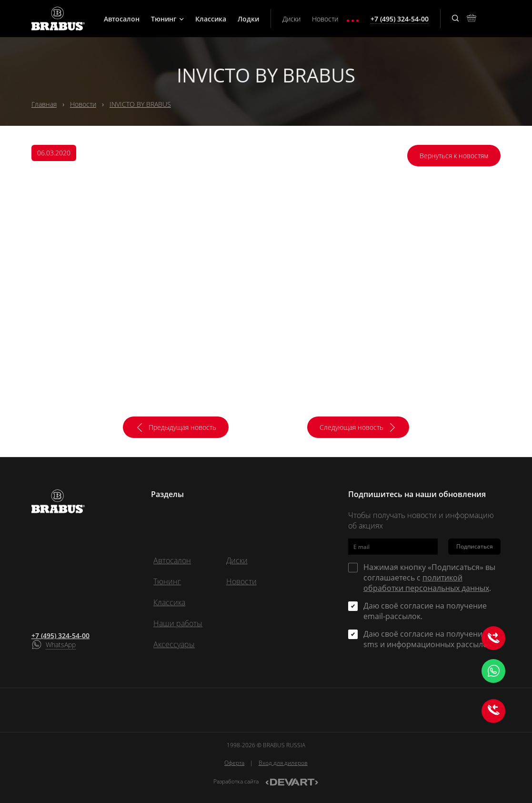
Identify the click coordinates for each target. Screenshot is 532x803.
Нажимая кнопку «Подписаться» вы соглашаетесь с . (429, 578)
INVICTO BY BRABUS (140, 104)
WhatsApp (61, 645)
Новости (325, 19)
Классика (211, 19)
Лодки (248, 19)
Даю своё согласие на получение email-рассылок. (425, 611)
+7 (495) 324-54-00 (60, 635)
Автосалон (122, 19)
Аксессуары (174, 644)
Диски (291, 19)
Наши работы (178, 623)
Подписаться (475, 546)
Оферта (234, 763)
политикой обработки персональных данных (426, 583)
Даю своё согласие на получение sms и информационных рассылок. (428, 639)
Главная (44, 104)
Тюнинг (167, 19)
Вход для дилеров (283, 763)
